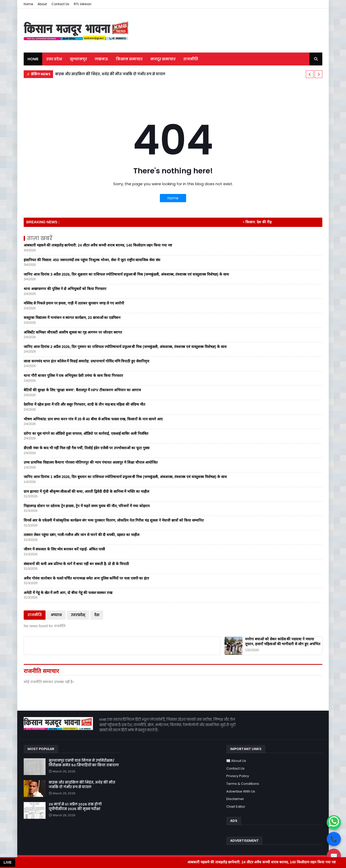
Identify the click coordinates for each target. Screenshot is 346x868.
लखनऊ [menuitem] (101, 59)
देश (97, 615)
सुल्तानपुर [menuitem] (78, 59)
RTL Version (83, 4)
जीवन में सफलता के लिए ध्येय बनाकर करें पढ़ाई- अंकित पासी (64, 549)
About (42, 4)
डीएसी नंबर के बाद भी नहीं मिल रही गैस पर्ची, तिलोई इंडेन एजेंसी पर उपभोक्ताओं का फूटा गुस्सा (87, 448)
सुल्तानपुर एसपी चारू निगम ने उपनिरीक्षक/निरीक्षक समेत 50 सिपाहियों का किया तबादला (84, 763)
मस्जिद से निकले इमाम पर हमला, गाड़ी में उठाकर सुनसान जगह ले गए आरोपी (74, 303)
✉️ (334, 856)
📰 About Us (236, 761)
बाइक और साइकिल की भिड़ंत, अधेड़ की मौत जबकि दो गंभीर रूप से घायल (110, 74)
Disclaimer (235, 799)
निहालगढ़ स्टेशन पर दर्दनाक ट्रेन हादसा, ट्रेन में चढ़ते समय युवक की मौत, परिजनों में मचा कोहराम (87, 506)
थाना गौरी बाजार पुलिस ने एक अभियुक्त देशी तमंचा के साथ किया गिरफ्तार (73, 376)
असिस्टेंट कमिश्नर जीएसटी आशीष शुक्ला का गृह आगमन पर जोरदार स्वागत (73, 332)
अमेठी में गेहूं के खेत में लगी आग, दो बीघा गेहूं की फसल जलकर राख (68, 593)
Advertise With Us (241, 791)
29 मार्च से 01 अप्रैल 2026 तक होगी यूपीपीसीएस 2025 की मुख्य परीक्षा (75, 807)
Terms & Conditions (243, 784)
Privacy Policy (238, 776)
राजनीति (35, 615)
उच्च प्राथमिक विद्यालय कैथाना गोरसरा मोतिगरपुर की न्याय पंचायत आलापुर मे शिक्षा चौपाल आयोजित (91, 462)
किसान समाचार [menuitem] (129, 59)
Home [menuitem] (33, 59)
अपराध (56, 615)
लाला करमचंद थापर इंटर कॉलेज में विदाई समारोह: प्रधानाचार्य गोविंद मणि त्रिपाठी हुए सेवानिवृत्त (86, 361)
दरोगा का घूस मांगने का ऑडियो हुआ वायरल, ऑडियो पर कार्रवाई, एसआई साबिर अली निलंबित (86, 433)
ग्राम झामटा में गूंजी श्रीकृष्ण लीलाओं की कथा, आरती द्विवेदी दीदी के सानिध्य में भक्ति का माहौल (86, 491)
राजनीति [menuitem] (191, 59)
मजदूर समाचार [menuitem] (163, 59)
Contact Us (60, 4)
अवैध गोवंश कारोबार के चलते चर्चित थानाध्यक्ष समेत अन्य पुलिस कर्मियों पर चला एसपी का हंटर (86, 578)
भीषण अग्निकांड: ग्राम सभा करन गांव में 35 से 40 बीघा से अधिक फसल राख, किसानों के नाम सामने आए (93, 419)
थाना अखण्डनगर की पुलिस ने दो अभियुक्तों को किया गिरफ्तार (65, 289)
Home (28, 4)
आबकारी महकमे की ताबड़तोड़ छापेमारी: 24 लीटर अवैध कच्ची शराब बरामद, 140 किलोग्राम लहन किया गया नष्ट (98, 245)
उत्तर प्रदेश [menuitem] (54, 59)
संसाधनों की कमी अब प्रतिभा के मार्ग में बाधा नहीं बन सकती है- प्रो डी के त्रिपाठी (76, 564)
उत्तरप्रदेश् (78, 615)
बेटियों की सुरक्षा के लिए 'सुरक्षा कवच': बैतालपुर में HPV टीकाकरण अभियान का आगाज (82, 390)
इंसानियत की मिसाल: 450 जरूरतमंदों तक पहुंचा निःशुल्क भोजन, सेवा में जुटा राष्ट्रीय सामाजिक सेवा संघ (92, 260)
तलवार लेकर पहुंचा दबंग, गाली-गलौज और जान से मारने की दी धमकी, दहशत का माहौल (81, 535)
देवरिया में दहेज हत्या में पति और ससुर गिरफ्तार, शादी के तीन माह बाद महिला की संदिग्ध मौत (84, 404)
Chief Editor (236, 807)
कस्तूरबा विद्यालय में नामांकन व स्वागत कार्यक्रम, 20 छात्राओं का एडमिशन (72, 318)
